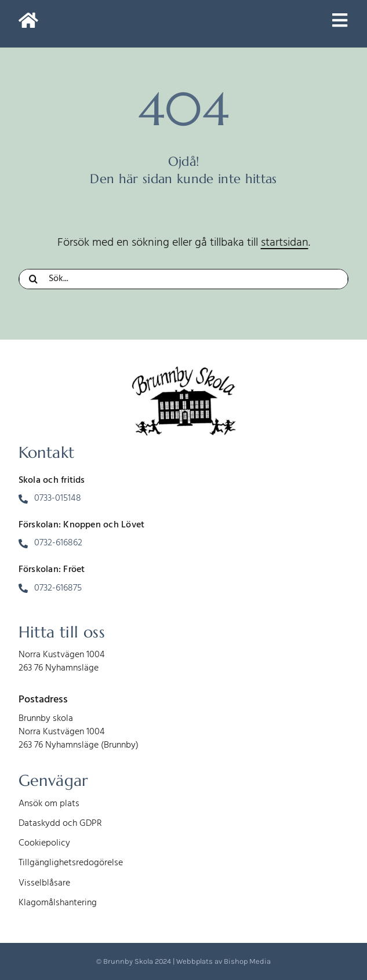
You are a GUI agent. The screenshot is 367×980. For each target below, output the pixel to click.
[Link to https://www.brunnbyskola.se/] (28, 24)
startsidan (285, 243)
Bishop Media (247, 961)
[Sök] (34, 279)
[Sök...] (184, 279)
